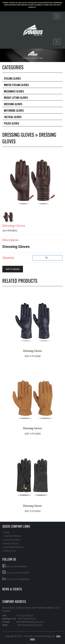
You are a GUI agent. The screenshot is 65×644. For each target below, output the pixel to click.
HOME (6, 532)
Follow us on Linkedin (16, 579)
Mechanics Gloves (14, 91)
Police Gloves (12, 123)
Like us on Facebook (15, 566)
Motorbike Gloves (14, 111)
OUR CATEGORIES (11, 540)
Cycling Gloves (12, 78)
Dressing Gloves (13, 104)
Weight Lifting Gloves (16, 98)
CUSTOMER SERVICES (13, 547)
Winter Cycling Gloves (16, 85)
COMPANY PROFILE (12, 536)
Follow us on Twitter (16, 572)
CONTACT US (9, 551)
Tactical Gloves (13, 117)
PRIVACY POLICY (10, 544)
